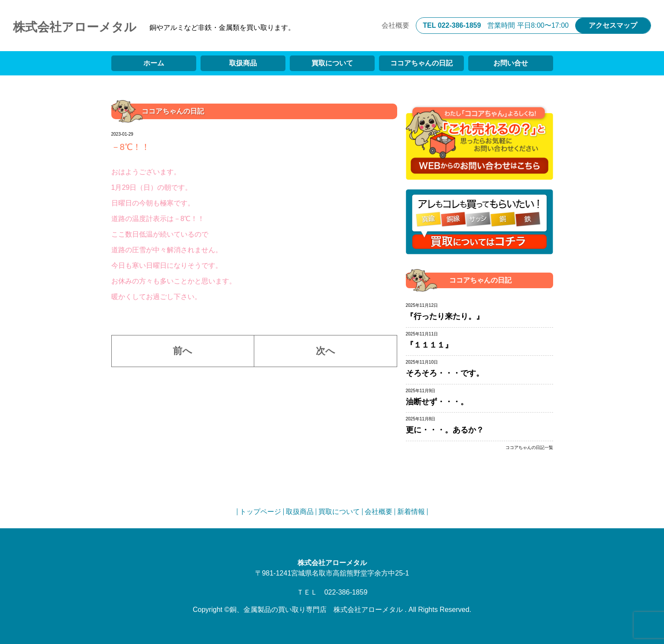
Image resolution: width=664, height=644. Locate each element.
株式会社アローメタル (75, 27)
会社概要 (395, 25)
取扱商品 (243, 63)
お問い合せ (511, 63)
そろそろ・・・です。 (445, 373)
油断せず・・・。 (437, 402)
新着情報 (411, 512)
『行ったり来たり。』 (445, 316)
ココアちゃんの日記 (421, 63)
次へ (326, 351)
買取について (332, 63)
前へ (183, 351)
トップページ (260, 512)
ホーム (154, 63)
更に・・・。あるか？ (445, 430)
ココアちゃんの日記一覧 (529, 448)
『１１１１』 (429, 345)
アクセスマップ (613, 25)
